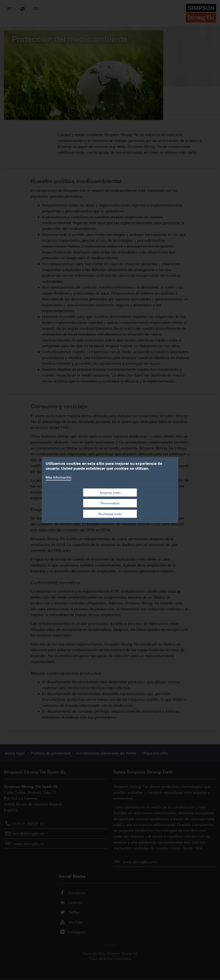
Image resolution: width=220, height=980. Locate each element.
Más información (59, 477)
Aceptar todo (110, 492)
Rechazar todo (110, 514)
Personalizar (110, 503)
